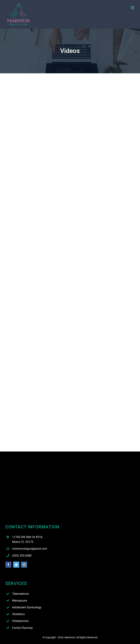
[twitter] (16, 565)
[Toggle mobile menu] (133, 8)
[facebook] (8, 565)
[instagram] (24, 565)
